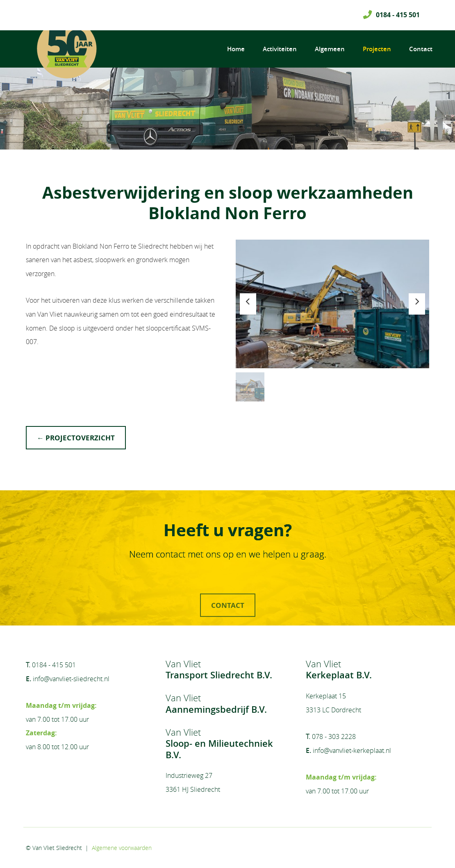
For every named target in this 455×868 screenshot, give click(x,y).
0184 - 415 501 (398, 15)
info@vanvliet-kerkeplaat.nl (352, 750)
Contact (421, 49)
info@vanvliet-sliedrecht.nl (71, 679)
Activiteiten (280, 49)
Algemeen (330, 49)
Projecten (377, 49)
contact (228, 624)
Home (236, 49)
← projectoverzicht (76, 438)
